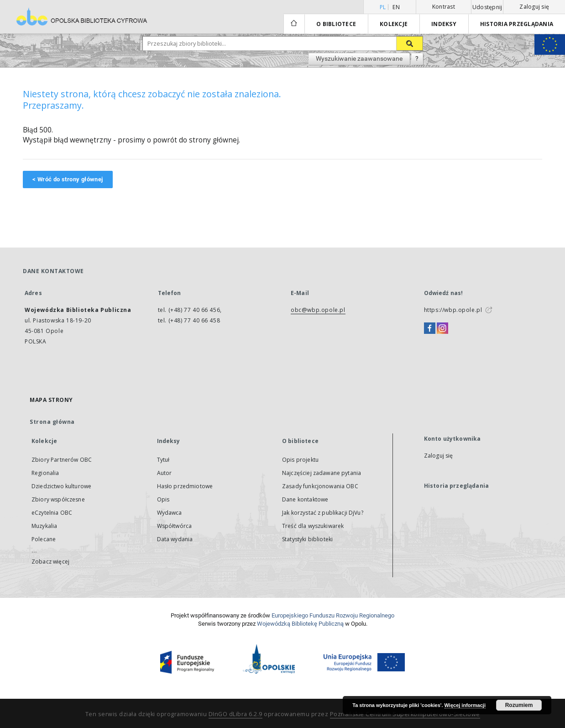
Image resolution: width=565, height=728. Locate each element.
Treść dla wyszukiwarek (313, 526)
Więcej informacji (465, 705)
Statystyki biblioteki (307, 539)
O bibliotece (336, 24)
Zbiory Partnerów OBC (62, 460)
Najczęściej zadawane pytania (322, 473)
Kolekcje (394, 24)
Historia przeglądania (517, 24)
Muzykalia (44, 526)
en (396, 7)
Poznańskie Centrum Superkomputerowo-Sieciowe (405, 714)
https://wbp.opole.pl (453, 310)
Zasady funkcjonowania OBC (320, 486)
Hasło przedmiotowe (185, 486)
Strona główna (52, 422)
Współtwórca (175, 526)
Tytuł (163, 460)
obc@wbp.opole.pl (318, 310)
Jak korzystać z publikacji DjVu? (323, 513)
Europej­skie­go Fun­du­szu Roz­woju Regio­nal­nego (333, 615)
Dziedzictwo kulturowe (61, 486)
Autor (165, 473)
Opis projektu (300, 460)
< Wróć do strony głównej (68, 179)
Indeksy (444, 24)
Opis (163, 499)
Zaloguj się (534, 7)
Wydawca (170, 513)
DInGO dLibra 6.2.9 (235, 714)
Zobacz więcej (50, 562)
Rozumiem (519, 705)
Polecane (44, 539)
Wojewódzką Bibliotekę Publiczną (300, 624)
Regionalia (45, 473)
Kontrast (444, 7)
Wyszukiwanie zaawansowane (359, 58)
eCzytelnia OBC (52, 513)
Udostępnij (487, 7)
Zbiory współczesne (58, 499)
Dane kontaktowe (305, 499)
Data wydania (175, 539)
